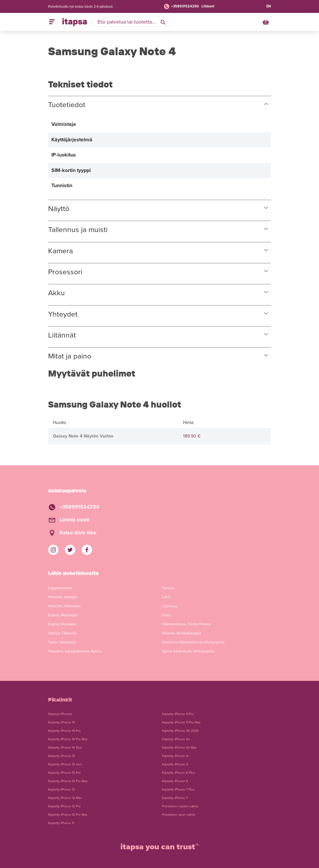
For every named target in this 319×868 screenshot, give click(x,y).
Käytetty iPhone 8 (175, 781)
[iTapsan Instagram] (53, 550)
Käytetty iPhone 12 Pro (64, 806)
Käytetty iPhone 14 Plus (65, 748)
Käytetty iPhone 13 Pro (64, 773)
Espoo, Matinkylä (63, 615)
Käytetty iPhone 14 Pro (64, 731)
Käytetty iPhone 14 (62, 722)
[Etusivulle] (75, 22)
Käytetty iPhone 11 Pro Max (181, 722)
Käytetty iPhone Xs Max (179, 748)
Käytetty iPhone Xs (176, 739)
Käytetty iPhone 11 (61, 823)
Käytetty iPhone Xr (176, 756)
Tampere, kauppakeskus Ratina (75, 651)
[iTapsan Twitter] (70, 550)
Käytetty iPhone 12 (62, 790)
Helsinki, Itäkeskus (64, 606)
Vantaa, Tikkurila (62, 633)
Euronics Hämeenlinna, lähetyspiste (193, 642)
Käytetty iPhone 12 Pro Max (68, 815)
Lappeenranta (60, 588)
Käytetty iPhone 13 (62, 756)
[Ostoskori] (266, 22)
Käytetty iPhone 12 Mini (65, 798)
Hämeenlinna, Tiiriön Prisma (186, 624)
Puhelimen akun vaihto (179, 815)
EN (269, 6)
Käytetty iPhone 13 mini (65, 764)
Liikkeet (208, 6)
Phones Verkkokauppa (181, 633)
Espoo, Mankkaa (62, 624)
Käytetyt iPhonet (60, 714)
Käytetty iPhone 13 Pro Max (68, 781)
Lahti (166, 597)
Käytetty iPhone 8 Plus (179, 773)
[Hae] (163, 22)
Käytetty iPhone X (175, 764)
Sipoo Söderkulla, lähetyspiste (188, 651)
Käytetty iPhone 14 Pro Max (68, 739)
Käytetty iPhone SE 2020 (180, 731)
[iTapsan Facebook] (87, 550)
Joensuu (170, 606)
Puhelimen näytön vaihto (180, 806)
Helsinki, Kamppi (63, 597)
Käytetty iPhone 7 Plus (178, 790)
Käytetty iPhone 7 (175, 798)
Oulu (166, 615)
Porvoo (168, 588)
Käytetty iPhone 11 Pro (178, 714)
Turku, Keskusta (62, 642)
